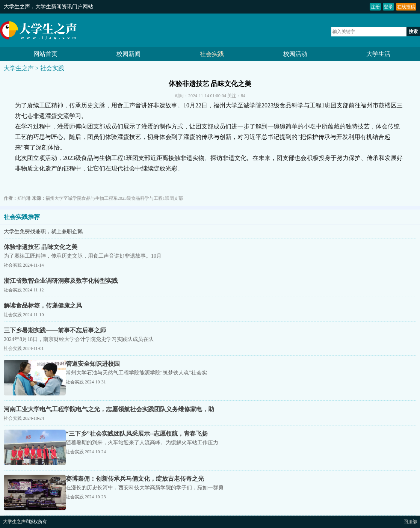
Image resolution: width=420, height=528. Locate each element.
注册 (375, 7)
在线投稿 (406, 7)
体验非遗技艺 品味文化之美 (41, 247)
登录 (388, 7)
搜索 (413, 32)
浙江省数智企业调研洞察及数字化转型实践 (61, 281)
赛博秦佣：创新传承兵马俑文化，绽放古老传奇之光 (135, 479)
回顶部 (410, 522)
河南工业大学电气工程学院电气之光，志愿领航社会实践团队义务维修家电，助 (109, 409)
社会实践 (212, 54)
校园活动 (295, 54)
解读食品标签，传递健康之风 (43, 305)
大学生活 (378, 54)
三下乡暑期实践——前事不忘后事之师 (55, 330)
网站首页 (45, 54)
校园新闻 (128, 54)
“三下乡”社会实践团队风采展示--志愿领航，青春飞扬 (137, 434)
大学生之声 (17, 7)
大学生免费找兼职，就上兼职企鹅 (43, 232)
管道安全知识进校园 (93, 364)
